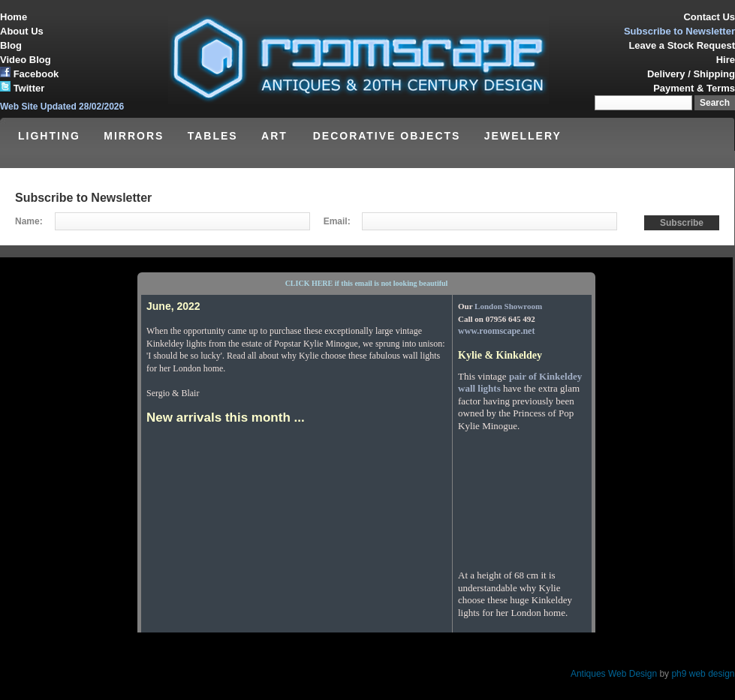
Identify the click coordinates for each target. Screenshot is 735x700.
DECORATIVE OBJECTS (387, 136)
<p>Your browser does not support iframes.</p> (366, 445)
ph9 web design (703, 674)
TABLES (213, 136)
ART (277, 136)
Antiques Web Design (614, 674)
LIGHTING (49, 136)
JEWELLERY (523, 136)
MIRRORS (134, 136)
